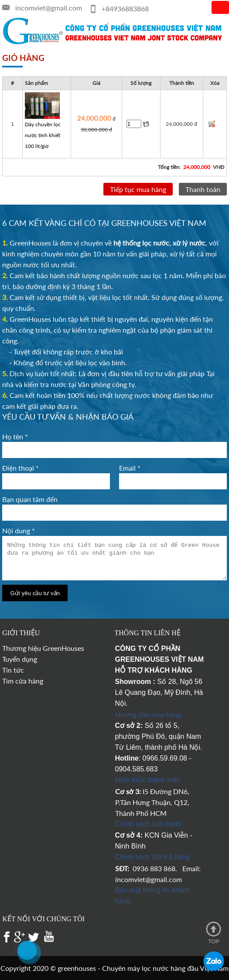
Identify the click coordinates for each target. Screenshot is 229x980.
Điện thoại (21, 468)
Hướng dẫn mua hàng (148, 714)
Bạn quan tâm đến (30, 499)
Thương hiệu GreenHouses (43, 648)
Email (130, 468)
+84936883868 (125, 8)
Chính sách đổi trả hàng (152, 857)
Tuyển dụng (20, 659)
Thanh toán (203, 189)
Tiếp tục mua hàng (138, 189)
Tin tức (13, 670)
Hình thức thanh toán (148, 780)
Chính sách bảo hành (148, 824)
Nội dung (19, 530)
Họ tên (15, 436)
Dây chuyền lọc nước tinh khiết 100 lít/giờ (43, 135)
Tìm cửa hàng (23, 681)
